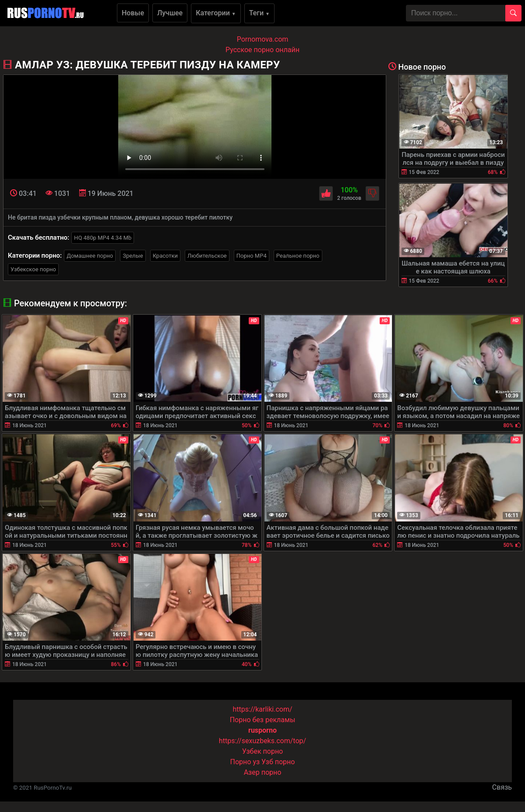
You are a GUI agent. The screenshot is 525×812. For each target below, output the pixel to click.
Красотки (165, 256)
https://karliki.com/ (262, 709)
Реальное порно (298, 256)
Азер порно (263, 772)
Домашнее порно (90, 256)
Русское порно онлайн (262, 50)
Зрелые (133, 256)
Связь (502, 787)
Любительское (207, 256)
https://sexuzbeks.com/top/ (262, 741)
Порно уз (245, 762)
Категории (216, 13)
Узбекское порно (33, 269)
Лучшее (170, 13)
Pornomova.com (263, 39)
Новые (133, 13)
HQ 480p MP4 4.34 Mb (103, 238)
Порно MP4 (252, 256)
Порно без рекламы (263, 720)
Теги (259, 13)
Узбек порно (263, 751)
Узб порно (278, 762)
